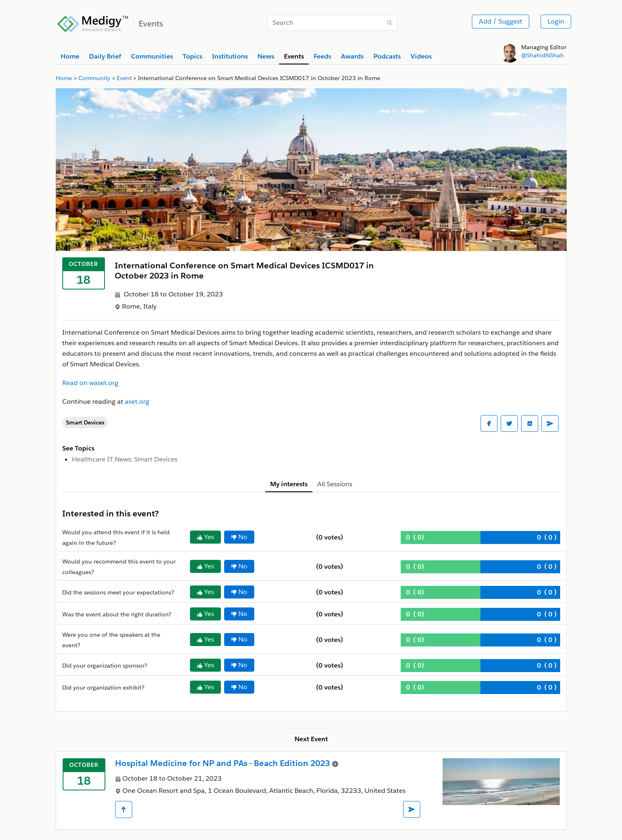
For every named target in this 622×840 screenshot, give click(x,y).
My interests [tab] (289, 484)
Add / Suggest (501, 21)
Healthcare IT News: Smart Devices (125, 459)
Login (556, 21)
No (239, 537)
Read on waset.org (90, 383)
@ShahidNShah (542, 55)
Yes (205, 537)
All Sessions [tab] (335, 484)
